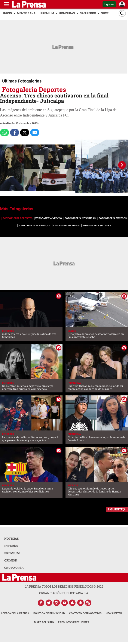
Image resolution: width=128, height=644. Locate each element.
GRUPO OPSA (14, 568)
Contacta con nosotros (85, 613)
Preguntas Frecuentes (74, 622)
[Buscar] (122, 13)
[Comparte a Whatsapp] (4, 133)
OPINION (11, 560)
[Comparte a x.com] (25, 133)
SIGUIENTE (115, 509)
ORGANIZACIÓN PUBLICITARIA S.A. (64, 593)
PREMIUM (12, 553)
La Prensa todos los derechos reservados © (64, 586)
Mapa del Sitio (44, 622)
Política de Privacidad (49, 613)
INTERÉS (11, 546)
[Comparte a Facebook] (15, 133)
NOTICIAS (12, 539)
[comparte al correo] (35, 133)
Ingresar (109, 4)
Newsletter (114, 613)
